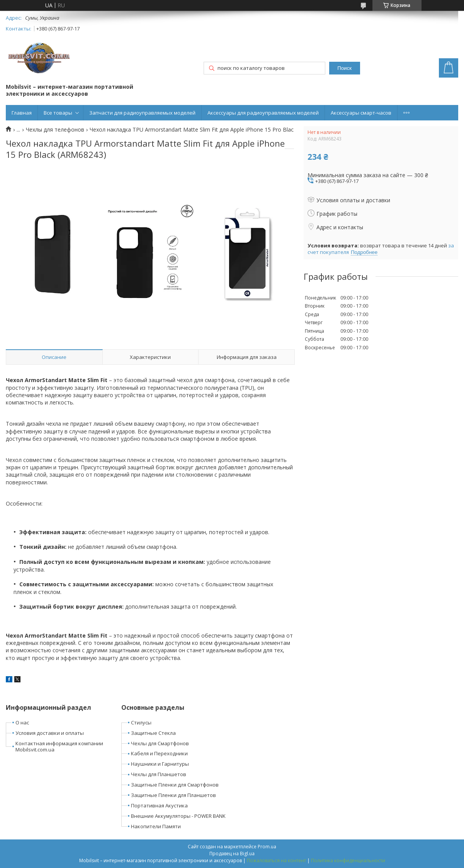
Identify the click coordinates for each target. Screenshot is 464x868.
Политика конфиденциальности (348, 860)
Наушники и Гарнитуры (160, 764)
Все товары (58, 113)
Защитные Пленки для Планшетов (173, 795)
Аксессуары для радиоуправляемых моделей (263, 113)
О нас (22, 722)
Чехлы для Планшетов (159, 774)
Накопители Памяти (156, 826)
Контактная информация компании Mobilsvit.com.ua (59, 747)
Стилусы (141, 722)
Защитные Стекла (153, 733)
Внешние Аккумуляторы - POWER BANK (178, 816)
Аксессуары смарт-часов (361, 113)
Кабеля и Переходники (159, 753)
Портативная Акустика (159, 805)
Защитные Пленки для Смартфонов (175, 785)
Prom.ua (267, 847)
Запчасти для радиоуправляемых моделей (142, 113)
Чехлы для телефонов (55, 130)
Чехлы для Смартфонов (160, 743)
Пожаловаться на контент (276, 860)
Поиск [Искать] (344, 68)
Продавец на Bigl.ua (232, 854)
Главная (22, 113)
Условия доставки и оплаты (50, 733)
